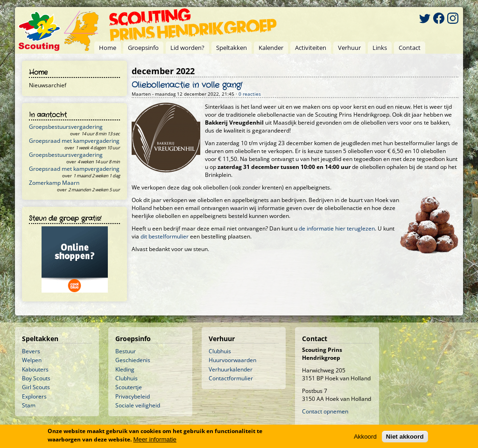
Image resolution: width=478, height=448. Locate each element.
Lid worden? (187, 48)
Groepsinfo (143, 48)
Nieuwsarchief (48, 85)
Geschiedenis (133, 360)
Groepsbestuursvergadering (66, 127)
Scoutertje (129, 387)
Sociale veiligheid (138, 405)
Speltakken (232, 48)
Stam (29, 405)
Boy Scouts (36, 378)
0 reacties (250, 94)
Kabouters (35, 369)
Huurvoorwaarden (232, 360)
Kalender (271, 48)
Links (380, 48)
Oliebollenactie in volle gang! (187, 85)
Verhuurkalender (231, 369)
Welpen (32, 360)
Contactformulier (231, 378)
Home (108, 48)
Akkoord (365, 437)
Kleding (125, 369)
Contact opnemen (325, 411)
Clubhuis (127, 378)
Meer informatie (155, 439)
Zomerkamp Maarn (54, 183)
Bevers (31, 351)
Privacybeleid (133, 396)
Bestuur (126, 351)
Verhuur (349, 48)
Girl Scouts (36, 387)
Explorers (34, 396)
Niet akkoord (405, 437)
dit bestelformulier (165, 236)
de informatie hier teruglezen (337, 228)
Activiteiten (311, 48)
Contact (410, 48)
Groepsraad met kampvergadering (74, 141)
